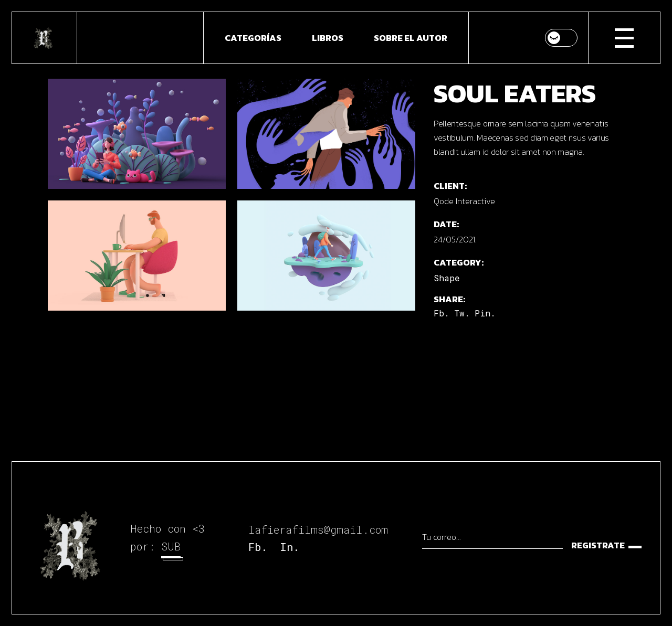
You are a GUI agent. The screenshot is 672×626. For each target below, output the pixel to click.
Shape (447, 278)
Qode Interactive (464, 201)
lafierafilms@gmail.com (318, 529)
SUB (171, 546)
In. (290, 547)
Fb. (258, 547)
